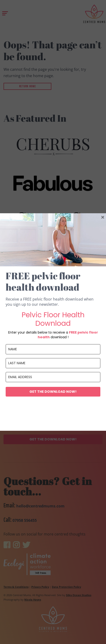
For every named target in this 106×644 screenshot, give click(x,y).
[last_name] (53, 363)
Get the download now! (53, 392)
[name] (53, 349)
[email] (53, 377)
